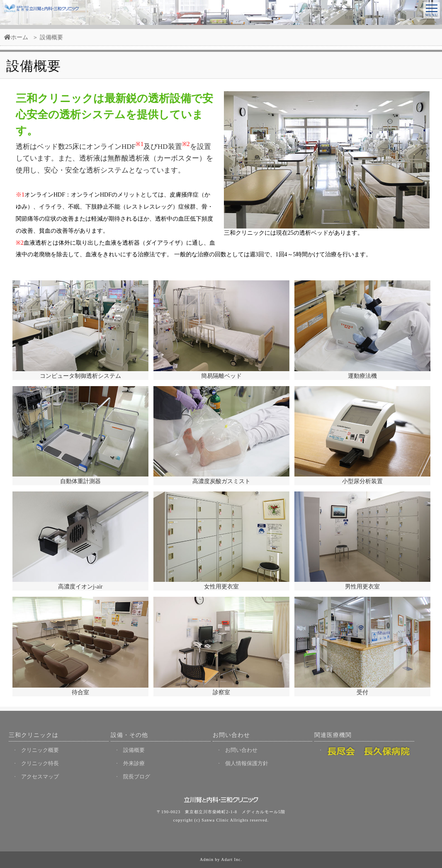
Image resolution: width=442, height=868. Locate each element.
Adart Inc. (232, 859)
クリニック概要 (40, 750)
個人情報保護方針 (247, 763)
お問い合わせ (241, 750)
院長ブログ (137, 777)
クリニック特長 (40, 763)
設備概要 (134, 750)
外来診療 (134, 763)
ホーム (16, 40)
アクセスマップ (40, 777)
